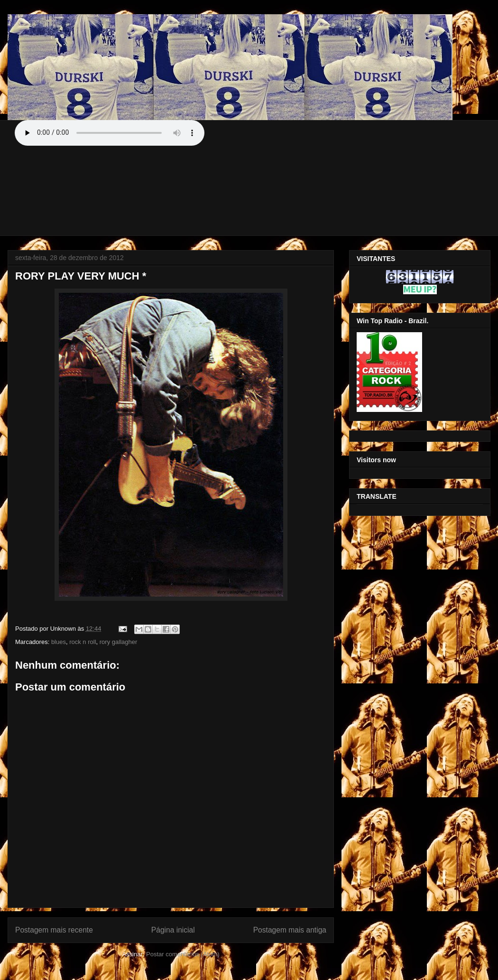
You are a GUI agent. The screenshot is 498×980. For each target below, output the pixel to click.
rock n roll (83, 642)
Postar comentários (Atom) (183, 954)
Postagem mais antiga (290, 930)
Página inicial (173, 930)
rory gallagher (119, 642)
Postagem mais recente (54, 930)
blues (59, 642)
